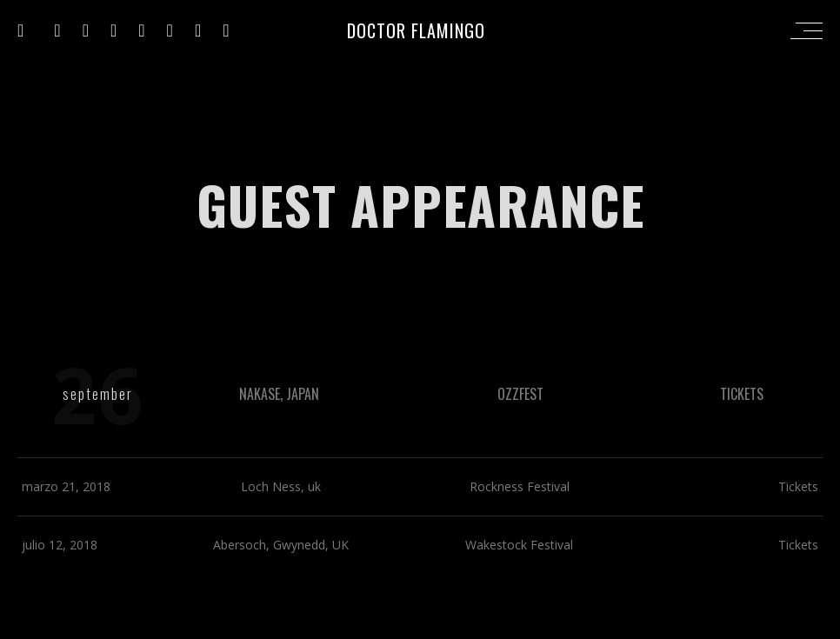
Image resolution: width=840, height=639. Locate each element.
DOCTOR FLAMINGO (416, 30)
